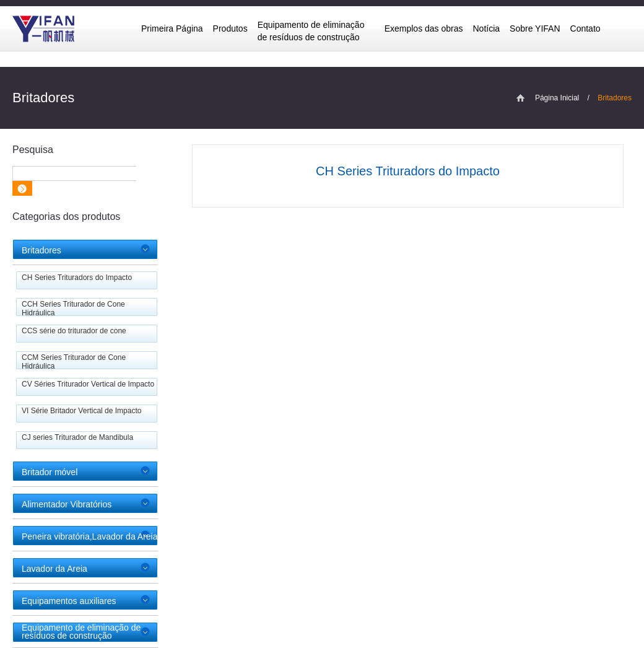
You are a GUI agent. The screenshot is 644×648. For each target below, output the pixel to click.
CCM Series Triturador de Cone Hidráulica (74, 362)
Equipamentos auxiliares (69, 601)
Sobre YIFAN (535, 28)
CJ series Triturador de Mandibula (77, 437)
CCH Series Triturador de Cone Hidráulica (73, 309)
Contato (585, 28)
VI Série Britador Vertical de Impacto (81, 411)
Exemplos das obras (424, 28)
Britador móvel (50, 472)
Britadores (41, 250)
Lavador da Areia (54, 569)
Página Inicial (557, 98)
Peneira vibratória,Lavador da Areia (89, 536)
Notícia (487, 28)
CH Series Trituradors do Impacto (77, 278)
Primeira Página (172, 28)
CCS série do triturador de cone (74, 331)
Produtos (230, 28)
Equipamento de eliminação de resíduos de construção (311, 31)
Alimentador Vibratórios (67, 504)
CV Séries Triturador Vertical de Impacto (88, 384)
